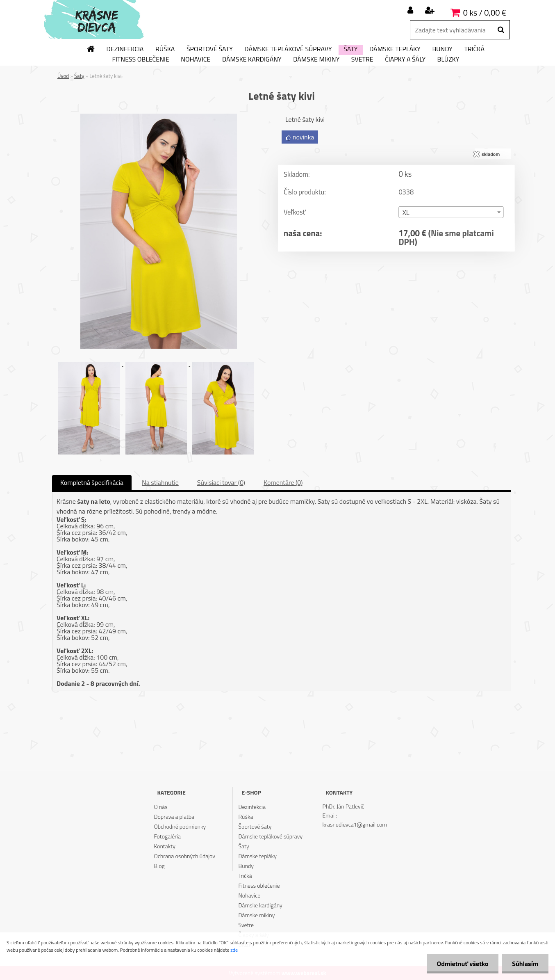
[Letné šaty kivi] (159, 117)
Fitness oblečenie (141, 59)
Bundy (442, 49)
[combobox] (451, 212)
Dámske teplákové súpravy (288, 49)
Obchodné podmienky (180, 826)
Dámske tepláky (395, 49)
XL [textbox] (406, 213)
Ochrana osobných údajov (184, 856)
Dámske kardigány (252, 59)
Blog (159, 866)
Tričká (474, 49)
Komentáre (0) (283, 482)
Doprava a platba (174, 817)
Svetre (362, 59)
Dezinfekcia (125, 49)
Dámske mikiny (316, 59)
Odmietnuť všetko (462, 964)
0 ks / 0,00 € (485, 13)
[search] (501, 30)
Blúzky (448, 59)
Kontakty (164, 846)
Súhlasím (525, 964)
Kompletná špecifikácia (92, 482)
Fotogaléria (167, 836)
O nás (160, 807)
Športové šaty (210, 49)
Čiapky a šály (405, 59)
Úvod (63, 76)
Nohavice (196, 59)
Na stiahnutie (160, 482)
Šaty (350, 49)
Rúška (165, 49)
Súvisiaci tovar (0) (221, 482)
